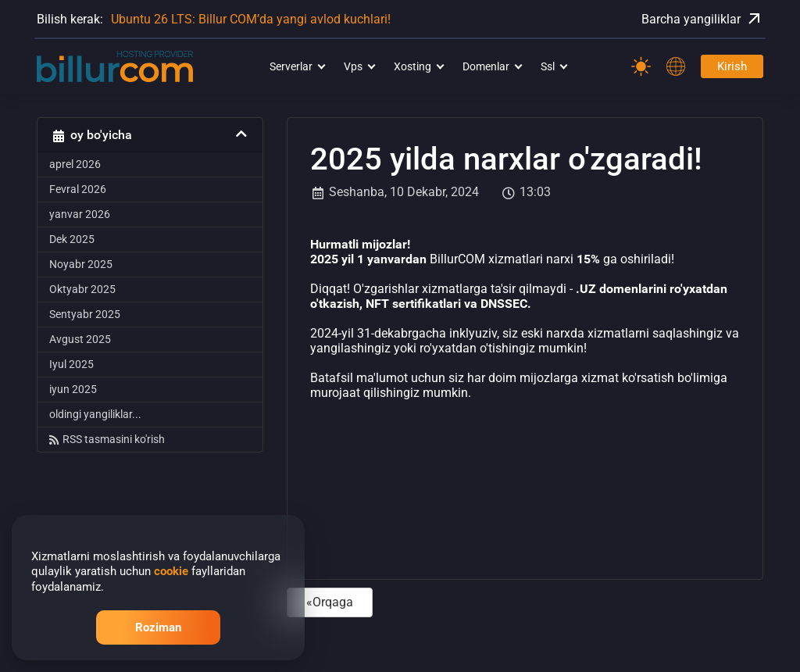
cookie (171, 571)
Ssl (548, 66)
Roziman (158, 627)
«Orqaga (330, 602)
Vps (353, 66)
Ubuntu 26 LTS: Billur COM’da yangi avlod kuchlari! (251, 19)
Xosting (412, 66)
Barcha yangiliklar (702, 19)
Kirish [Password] (732, 66)
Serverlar (291, 66)
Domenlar (486, 66)
